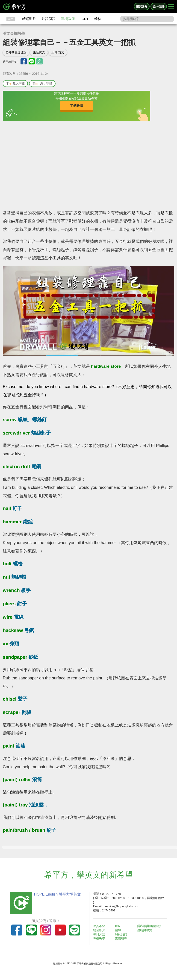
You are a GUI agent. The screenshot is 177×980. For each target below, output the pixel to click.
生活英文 (39, 52)
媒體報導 (122, 938)
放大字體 (15, 84)
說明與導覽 (146, 930)
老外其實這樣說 (16, 52)
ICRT (85, 19)
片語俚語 (49, 19)
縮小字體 (42, 84)
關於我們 (122, 934)
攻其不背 (100, 926)
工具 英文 (58, 52)
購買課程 (142, 6)
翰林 (98, 19)
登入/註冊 (159, 6)
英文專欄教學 (14, 33)
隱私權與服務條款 (150, 926)
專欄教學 (68, 19)
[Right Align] (171, 7)
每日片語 (100, 934)
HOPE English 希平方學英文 (56, 894)
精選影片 (29, 19)
